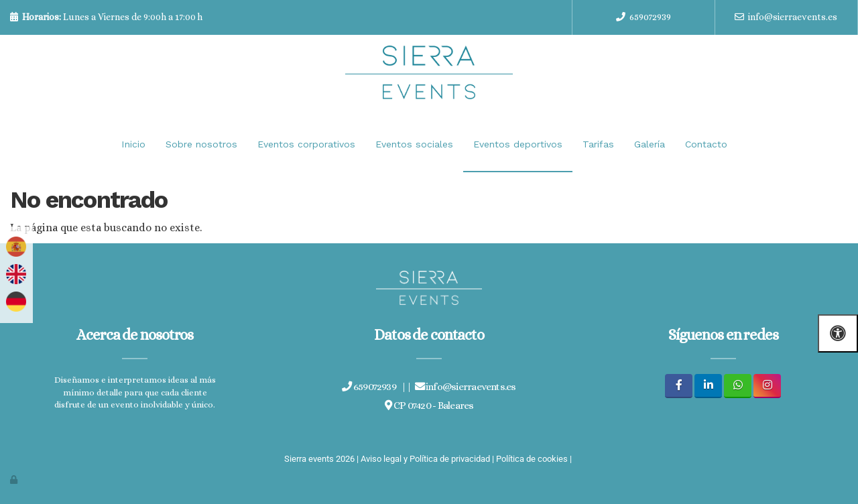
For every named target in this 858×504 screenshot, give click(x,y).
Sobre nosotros (201, 144)
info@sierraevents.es (793, 17)
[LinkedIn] (708, 386)
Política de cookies (532, 459)
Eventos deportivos (518, 144)
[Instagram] (767, 386)
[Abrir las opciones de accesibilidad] (838, 333)
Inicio (133, 144)
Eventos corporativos (306, 144)
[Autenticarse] (15, 480)
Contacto (706, 144)
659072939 (650, 17)
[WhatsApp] (738, 386)
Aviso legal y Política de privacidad (425, 459)
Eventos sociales (414, 144)
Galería (650, 144)
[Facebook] (679, 386)
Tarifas (598, 144)
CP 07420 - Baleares (429, 405)
